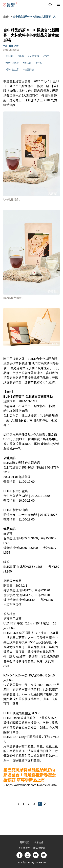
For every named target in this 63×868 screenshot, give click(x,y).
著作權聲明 (24, 848)
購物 (11, 46)
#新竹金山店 (12, 70)
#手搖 (39, 63)
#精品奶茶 (28, 70)
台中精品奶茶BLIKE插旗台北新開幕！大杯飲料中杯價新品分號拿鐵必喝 (35, 17)
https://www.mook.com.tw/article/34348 (32, 785)
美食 (16, 46)
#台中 (46, 56)
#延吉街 (27, 63)
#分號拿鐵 (34, 56)
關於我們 (24, 842)
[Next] (45, 804)
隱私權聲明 (39, 848)
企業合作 (39, 842)
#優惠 (21, 56)
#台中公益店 (12, 63)
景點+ (6, 17)
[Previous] (18, 804)
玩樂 (5, 46)
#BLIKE (9, 56)
